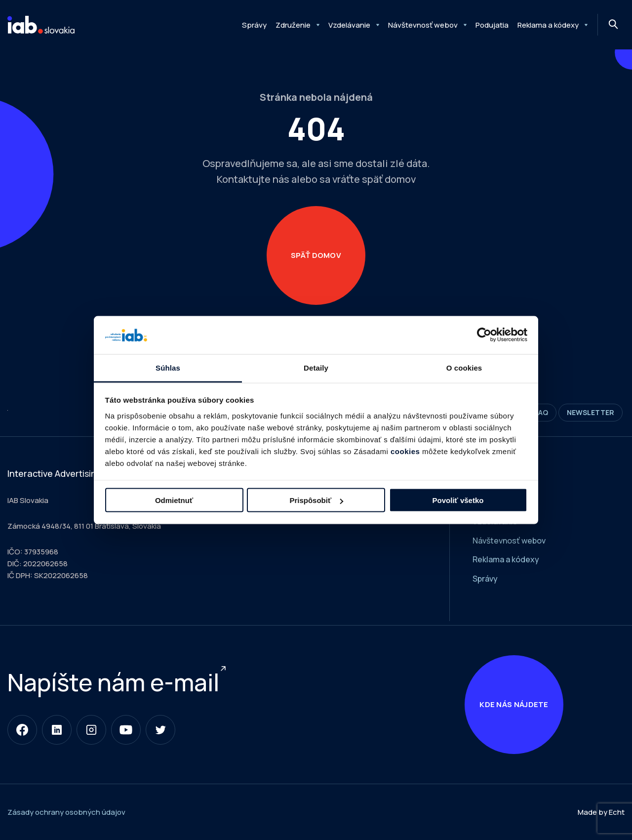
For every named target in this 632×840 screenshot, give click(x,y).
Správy (254, 25)
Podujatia (492, 25)
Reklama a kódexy (548, 25)
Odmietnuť (174, 500)
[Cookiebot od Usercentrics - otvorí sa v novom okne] (484, 335)
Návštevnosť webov (423, 25)
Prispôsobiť (316, 500)
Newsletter (591, 412)
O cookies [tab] (464, 367)
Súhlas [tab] (168, 367)
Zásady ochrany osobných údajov (66, 812)
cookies (405, 451)
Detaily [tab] (316, 367)
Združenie (293, 25)
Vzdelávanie (349, 25)
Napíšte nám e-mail (113, 682)
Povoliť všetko (458, 500)
